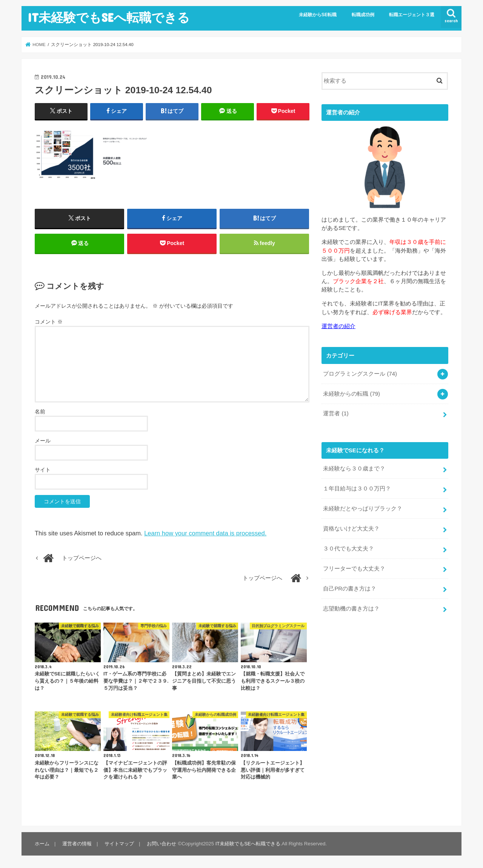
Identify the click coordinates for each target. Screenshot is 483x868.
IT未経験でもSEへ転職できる (109, 17)
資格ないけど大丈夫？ (351, 529)
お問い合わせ (162, 844)
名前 (40, 412)
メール (43, 441)
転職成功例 (363, 15)
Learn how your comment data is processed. (205, 533)
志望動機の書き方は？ (351, 609)
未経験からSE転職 (318, 15)
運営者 (336, 413)
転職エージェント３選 (412, 15)
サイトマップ (119, 844)
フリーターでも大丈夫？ (354, 569)
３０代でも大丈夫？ (348, 549)
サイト (43, 470)
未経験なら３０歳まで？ (354, 469)
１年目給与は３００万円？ (357, 489)
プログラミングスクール (360, 374)
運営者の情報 (77, 844)
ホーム (42, 844)
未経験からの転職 (351, 394)
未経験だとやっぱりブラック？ (363, 509)
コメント (49, 322)
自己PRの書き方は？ (350, 589)
